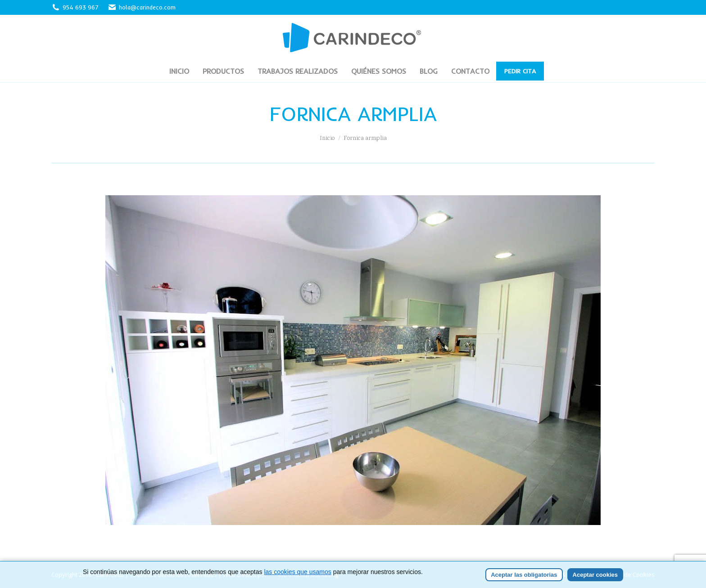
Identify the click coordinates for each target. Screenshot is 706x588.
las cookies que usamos (297, 572)
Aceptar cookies (595, 575)
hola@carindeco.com (142, 7)
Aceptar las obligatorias (524, 575)
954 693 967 (81, 7)
